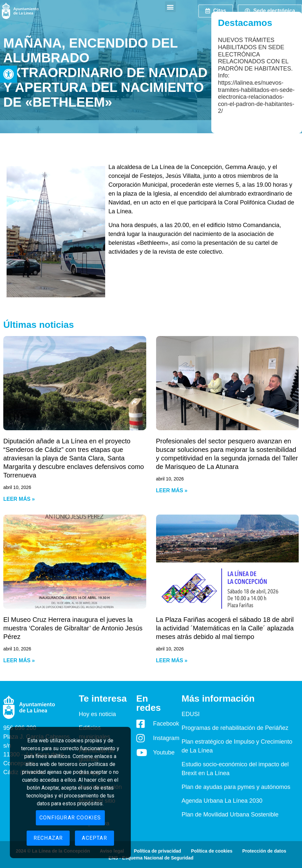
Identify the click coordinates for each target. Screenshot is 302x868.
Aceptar (94, 838)
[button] (9, 74)
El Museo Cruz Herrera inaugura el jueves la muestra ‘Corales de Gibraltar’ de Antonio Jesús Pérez (73, 628)
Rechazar (48, 838)
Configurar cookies (70, 818)
